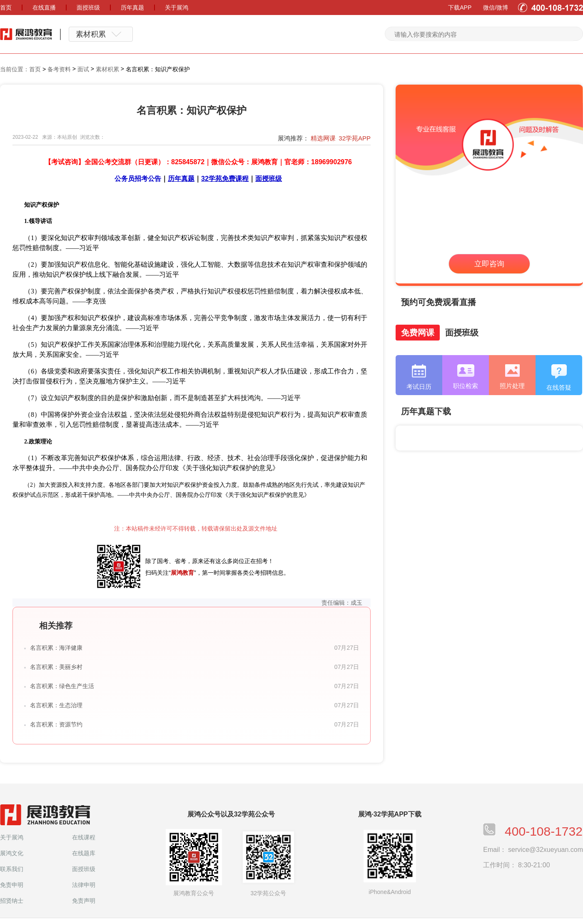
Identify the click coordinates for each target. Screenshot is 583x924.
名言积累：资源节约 (56, 724)
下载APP (460, 8)
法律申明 (84, 885)
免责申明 (12, 885)
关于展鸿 (12, 837)
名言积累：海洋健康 (56, 648)
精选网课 (323, 138)
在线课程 (84, 837)
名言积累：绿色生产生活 (62, 686)
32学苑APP (355, 138)
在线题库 (84, 853)
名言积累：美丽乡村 (56, 667)
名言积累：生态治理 (56, 705)
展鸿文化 (12, 853)
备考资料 (59, 69)
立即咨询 (489, 264)
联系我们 (12, 869)
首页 (35, 69)
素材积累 (107, 69)
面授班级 (84, 869)
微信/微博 (496, 8)
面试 (83, 69)
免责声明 (84, 901)
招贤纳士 (12, 901)
